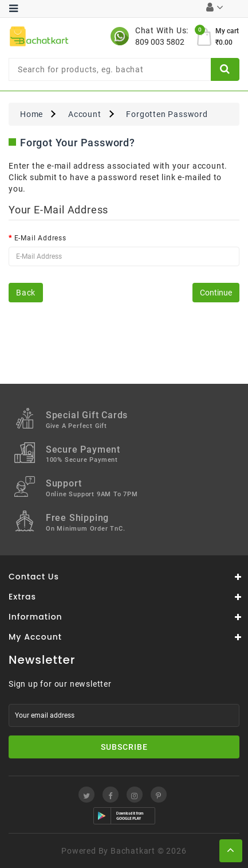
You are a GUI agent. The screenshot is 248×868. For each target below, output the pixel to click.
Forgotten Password (167, 114)
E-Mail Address (40, 238)
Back (26, 293)
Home (32, 114)
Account (85, 114)
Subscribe (124, 747)
